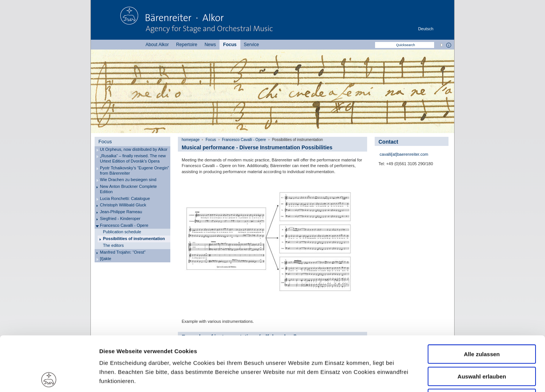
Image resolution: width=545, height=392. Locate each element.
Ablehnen (482, 344)
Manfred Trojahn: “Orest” (123, 252)
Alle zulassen (482, 300)
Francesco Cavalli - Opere (124, 225)
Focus (230, 45)
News (210, 45)
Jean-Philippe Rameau (121, 212)
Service (251, 45)
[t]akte (106, 259)
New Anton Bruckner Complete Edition (128, 189)
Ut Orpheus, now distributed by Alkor (134, 149)
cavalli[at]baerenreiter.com (403, 154)
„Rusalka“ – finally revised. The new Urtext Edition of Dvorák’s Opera (133, 158)
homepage (191, 140)
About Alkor (157, 45)
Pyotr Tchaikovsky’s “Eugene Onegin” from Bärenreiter (134, 170)
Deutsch (426, 29)
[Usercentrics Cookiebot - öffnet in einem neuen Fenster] (49, 377)
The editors (113, 245)
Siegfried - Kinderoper (120, 218)
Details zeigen (403, 377)
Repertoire (187, 45)
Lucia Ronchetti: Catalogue (125, 198)
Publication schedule (122, 232)
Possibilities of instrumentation (134, 239)
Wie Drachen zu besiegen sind (128, 180)
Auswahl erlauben (482, 322)
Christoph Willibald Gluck (123, 205)
